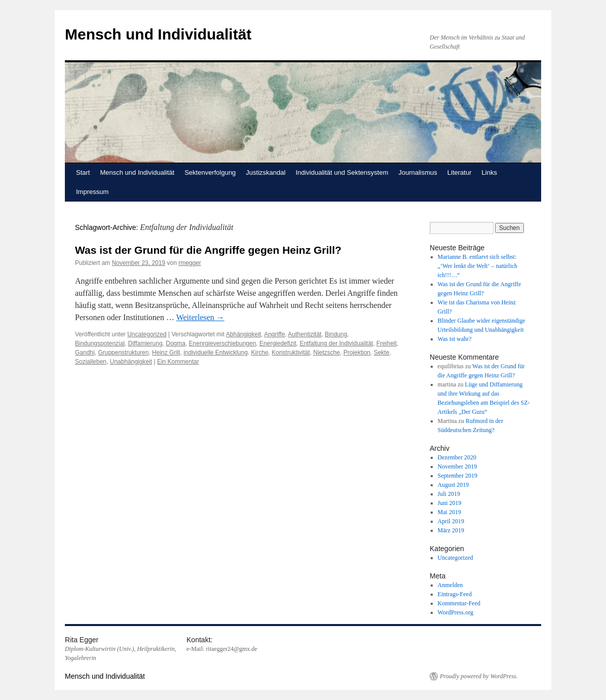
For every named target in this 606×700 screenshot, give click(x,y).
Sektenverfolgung (210, 172)
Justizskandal (266, 172)
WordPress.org (456, 612)
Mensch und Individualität (158, 34)
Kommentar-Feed (459, 603)
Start (83, 172)
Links (489, 172)
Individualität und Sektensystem (342, 172)
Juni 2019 (450, 503)
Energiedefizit (278, 343)
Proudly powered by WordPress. (479, 676)
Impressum (92, 192)
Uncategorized (147, 334)
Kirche (260, 353)
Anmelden (450, 585)
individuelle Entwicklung (216, 353)
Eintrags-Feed (455, 594)
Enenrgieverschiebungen (223, 343)
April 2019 (451, 521)
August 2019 (453, 485)
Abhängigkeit (243, 334)
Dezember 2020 (457, 457)
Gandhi (85, 353)
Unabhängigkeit (131, 362)
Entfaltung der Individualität (336, 343)
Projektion (357, 353)
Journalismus (418, 172)
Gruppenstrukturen (123, 353)
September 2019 (458, 476)
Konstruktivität (291, 353)
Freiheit (387, 343)
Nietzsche (327, 353)
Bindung (336, 334)
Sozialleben (91, 362)
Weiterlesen (200, 317)
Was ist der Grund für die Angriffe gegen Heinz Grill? (208, 250)
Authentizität (305, 334)
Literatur (460, 172)
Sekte (382, 353)
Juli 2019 (449, 494)
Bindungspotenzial (100, 343)
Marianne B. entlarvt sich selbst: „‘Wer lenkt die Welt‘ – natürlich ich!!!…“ (478, 266)
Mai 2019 (449, 512)
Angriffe (274, 334)
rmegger (190, 263)
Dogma (176, 343)
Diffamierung (145, 343)
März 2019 (451, 530)
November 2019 (458, 466)
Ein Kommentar (178, 362)
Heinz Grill (166, 353)
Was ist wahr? (455, 339)
